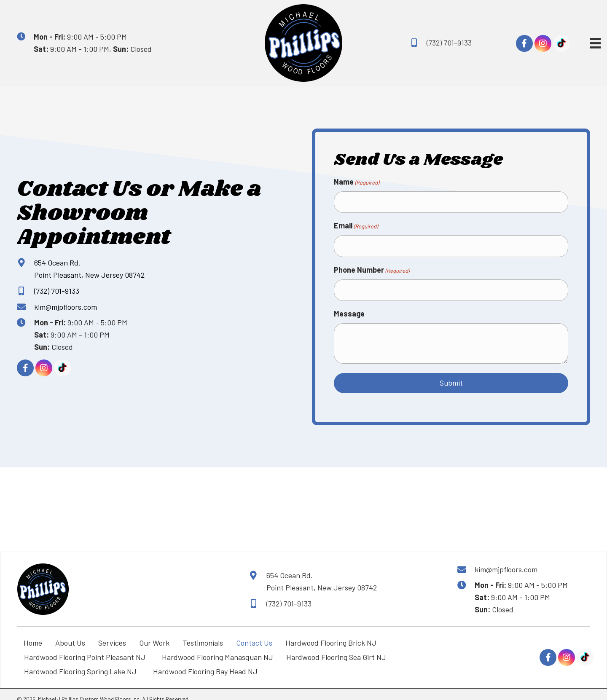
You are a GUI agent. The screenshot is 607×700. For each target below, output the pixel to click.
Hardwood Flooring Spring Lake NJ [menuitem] (82, 661)
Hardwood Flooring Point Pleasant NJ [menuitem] (86, 647)
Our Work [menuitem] (154, 633)
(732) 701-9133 (449, 43)
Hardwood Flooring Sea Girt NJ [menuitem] (338, 647)
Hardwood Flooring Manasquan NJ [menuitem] (218, 647)
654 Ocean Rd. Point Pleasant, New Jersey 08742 (322, 571)
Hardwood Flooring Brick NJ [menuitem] (331, 633)
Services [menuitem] (112, 633)
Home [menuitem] (33, 633)
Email (356, 223)
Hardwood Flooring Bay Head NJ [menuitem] (207, 661)
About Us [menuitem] (70, 633)
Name (356, 182)
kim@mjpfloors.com (66, 302)
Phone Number (372, 263)
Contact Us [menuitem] (254, 633)
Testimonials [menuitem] (203, 633)
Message (349, 304)
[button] (524, 43)
